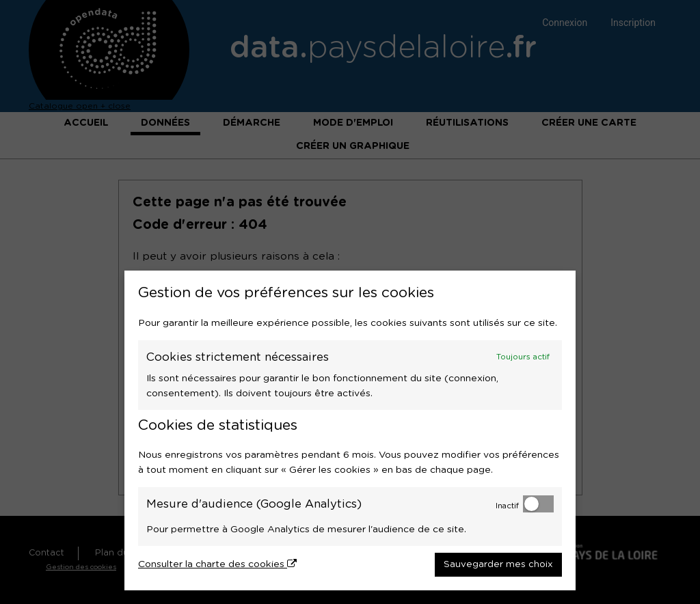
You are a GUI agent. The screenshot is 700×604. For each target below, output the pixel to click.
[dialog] (350, 430)
